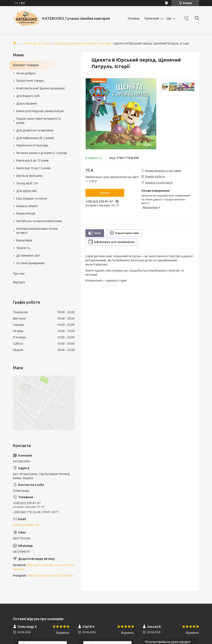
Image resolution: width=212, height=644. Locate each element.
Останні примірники (30, 263)
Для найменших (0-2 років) (35, 138)
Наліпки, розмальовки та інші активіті (37, 231)
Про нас (19, 273)
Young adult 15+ (27, 183)
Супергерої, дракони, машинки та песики (82, 43)
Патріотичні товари (30, 81)
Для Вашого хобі (28, 96)
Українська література (32, 145)
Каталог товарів (26, 65)
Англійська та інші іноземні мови (39, 221)
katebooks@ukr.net (26, 525)
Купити (105, 193)
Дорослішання (26, 103)
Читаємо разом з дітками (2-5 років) (42, 153)
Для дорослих (26, 191)
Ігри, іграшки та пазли (31, 198)
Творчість (23, 248)
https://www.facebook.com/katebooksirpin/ (44, 567)
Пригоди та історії (37, 43)
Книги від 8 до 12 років (32, 161)
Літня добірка (26, 73)
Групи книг (152, 18)
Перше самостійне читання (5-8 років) (38, 121)
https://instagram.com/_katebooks (51, 575)
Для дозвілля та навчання (35, 130)
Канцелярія (24, 240)
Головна (134, 18)
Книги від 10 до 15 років (33, 168)
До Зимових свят (28, 256)
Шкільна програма (29, 176)
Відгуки (19, 282)
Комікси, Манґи (27, 206)
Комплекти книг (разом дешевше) (40, 88)
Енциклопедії (26, 213)
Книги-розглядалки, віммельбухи (40, 111)
